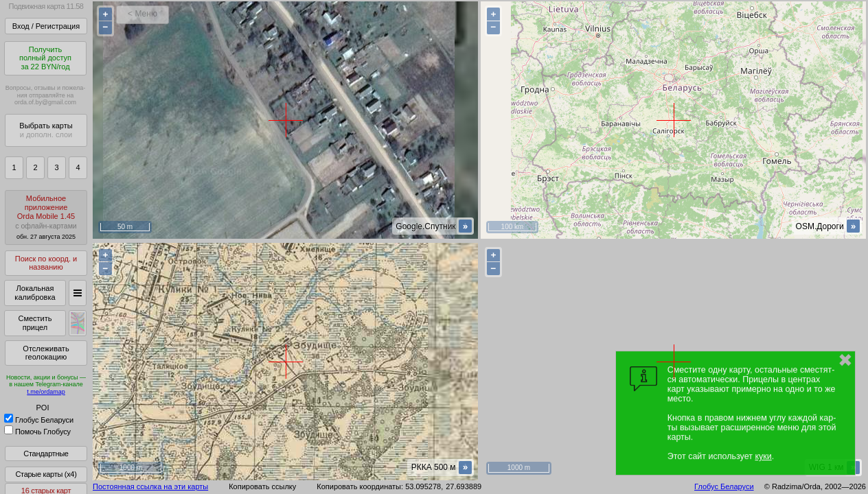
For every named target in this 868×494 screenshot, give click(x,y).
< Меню (142, 14)
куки (763, 456)
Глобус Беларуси (39, 420)
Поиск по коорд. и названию (46, 263)
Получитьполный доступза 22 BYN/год (45, 58)
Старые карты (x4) (46, 474)
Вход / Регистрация (46, 26)
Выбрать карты (46, 130)
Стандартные (46, 454)
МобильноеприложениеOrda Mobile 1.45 (46, 217)
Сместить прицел (35, 323)
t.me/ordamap (46, 392)
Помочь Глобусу (37, 432)
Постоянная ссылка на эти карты (150, 486)
